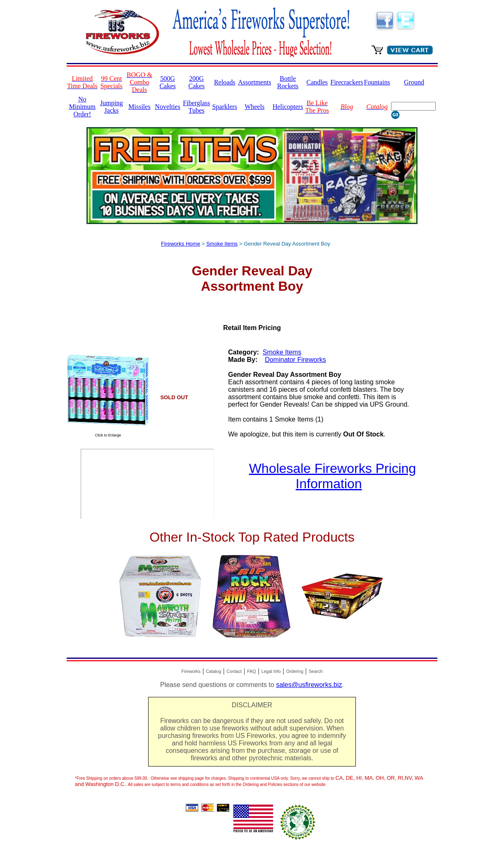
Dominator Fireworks (295, 360)
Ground (414, 82)
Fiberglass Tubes (196, 107)
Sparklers (225, 107)
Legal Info (271, 671)
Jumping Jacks (112, 107)
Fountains (377, 82)
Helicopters (288, 107)
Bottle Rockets (288, 82)
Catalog (214, 671)
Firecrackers (347, 82)
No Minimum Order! (82, 107)
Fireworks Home (181, 244)
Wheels (254, 107)
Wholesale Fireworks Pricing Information (333, 476)
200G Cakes (196, 82)
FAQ (251, 671)
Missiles (139, 107)
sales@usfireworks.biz (309, 685)
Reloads (225, 82)
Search (316, 671)
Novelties (167, 107)
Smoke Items (222, 244)
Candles (317, 82)
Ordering (294, 671)
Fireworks (191, 671)
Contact (234, 671)
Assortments (254, 82)
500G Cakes (167, 82)
